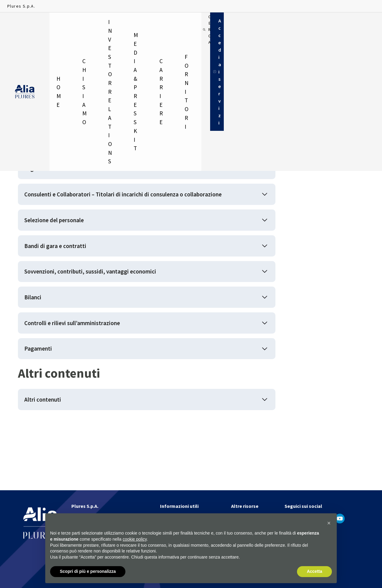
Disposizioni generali (58, 145)
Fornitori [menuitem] (266, 24)
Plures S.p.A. (21, 6)
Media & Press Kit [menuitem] (187, 24)
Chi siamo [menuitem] (87, 24)
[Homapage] (25, 25)
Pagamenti (42, 401)
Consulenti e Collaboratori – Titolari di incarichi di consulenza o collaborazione (124, 212)
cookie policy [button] (135, 539)
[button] (329, 523)
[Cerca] (306, 24)
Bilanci (36, 340)
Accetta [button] (314, 572)
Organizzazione (50, 176)
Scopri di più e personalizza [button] (88, 572)
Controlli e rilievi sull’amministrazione (85, 371)
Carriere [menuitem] (232, 24)
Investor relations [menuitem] (125, 24)
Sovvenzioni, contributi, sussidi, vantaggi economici (106, 309)
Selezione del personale (64, 248)
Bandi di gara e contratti (63, 279)
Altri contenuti (48, 457)
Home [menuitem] (60, 24)
